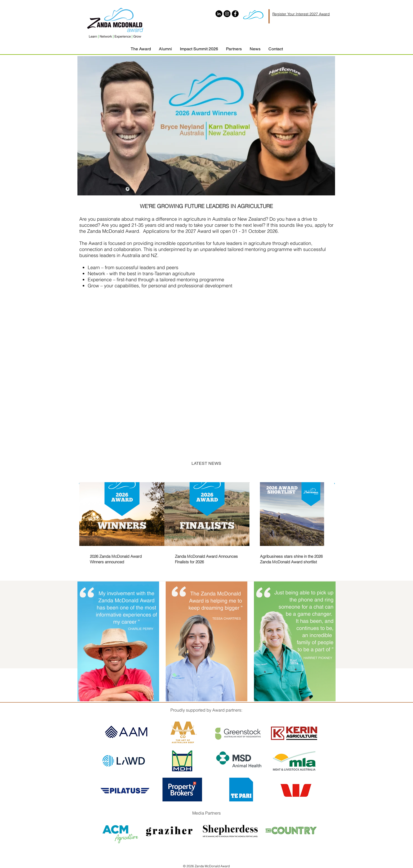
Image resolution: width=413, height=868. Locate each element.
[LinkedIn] (219, 14)
